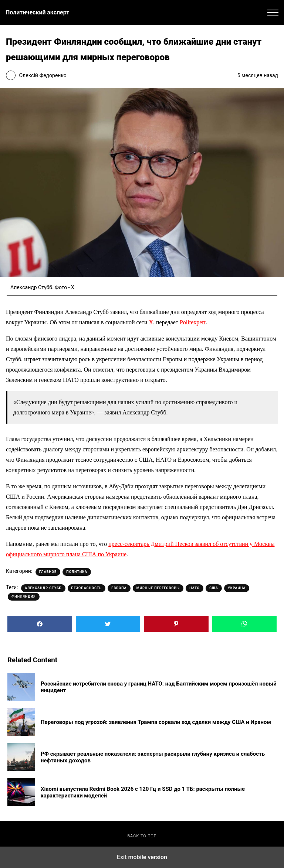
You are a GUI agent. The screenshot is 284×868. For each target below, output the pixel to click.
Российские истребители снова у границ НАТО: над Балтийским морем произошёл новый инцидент (159, 687)
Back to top (142, 836)
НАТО (195, 588)
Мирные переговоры (158, 588)
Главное (48, 572)
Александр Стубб (43, 588)
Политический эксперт (37, 12)
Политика (77, 572)
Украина (237, 588)
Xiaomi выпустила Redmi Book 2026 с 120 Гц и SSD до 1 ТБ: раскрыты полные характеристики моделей (143, 792)
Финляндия (24, 597)
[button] (273, 13)
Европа (119, 588)
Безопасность (87, 588)
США (214, 588)
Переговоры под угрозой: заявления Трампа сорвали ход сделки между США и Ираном (156, 722)
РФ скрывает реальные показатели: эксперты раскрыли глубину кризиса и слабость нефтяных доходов (153, 757)
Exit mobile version (142, 857)
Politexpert (193, 322)
